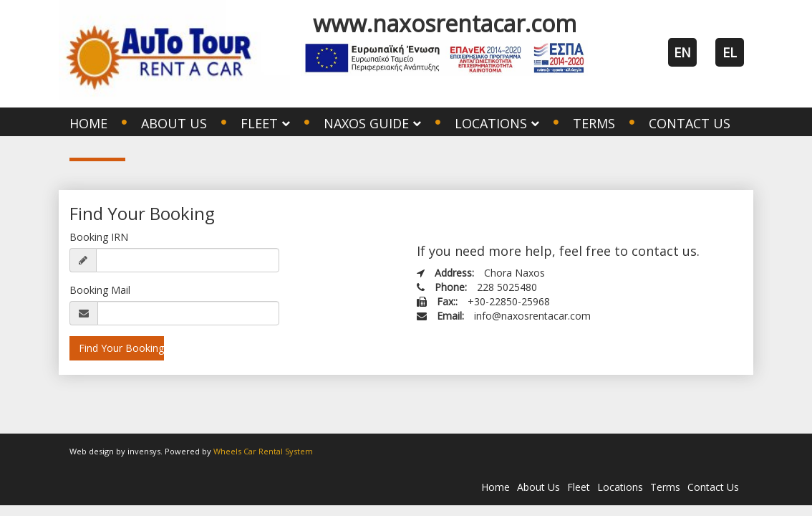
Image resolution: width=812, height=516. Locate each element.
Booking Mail (100, 290)
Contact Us (690, 123)
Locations (620, 487)
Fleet (579, 487)
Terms (594, 123)
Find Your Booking (121, 348)
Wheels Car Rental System (263, 451)
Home (88, 123)
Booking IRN (99, 237)
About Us (174, 123)
